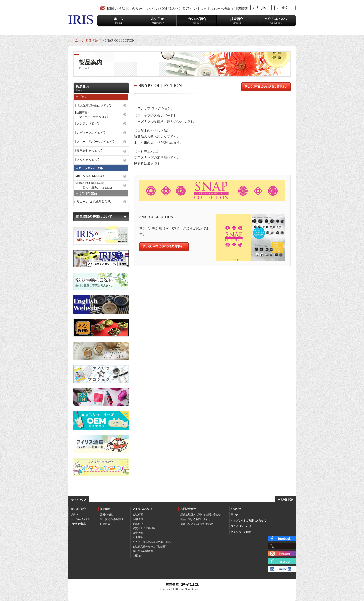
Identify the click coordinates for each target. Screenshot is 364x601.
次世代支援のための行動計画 (149, 546)
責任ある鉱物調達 (143, 551)
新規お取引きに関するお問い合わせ (201, 515)
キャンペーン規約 (241, 532)
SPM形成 (105, 524)
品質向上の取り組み (144, 528)
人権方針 (138, 556)
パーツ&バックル (80, 519)
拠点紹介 (138, 524)
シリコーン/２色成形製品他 (92, 202)
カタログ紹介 (92, 40)
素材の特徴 (106, 515)
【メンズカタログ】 (87, 123)
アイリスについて (143, 509)
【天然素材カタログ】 (89, 151)
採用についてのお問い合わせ (197, 524)
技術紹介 (105, 509)
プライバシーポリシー (243, 526)
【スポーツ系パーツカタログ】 (95, 142)
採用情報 (138, 519)
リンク (235, 515)
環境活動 (138, 533)
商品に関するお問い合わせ (196, 519)
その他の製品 (78, 524)
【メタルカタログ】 (87, 160)
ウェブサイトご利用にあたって (248, 520)
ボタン (74, 515)
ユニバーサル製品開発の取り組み (152, 542)
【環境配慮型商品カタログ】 (93, 105)
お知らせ (236, 509)
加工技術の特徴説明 (111, 519)
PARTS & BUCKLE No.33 (89, 176)
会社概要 (138, 515)
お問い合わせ (188, 509)
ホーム (73, 40)
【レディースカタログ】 (90, 133)
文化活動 (138, 537)
